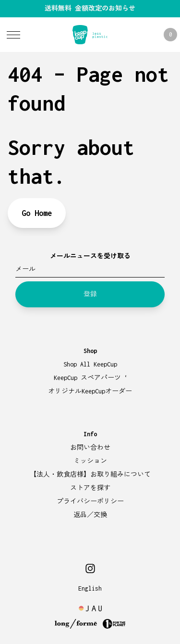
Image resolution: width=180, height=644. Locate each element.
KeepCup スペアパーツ (90, 378)
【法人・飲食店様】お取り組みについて (90, 474)
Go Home (37, 213)
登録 (90, 294)
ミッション (90, 461)
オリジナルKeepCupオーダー (90, 391)
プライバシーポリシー (90, 501)
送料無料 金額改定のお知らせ (90, 8)
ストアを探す (90, 488)
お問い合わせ (90, 448)
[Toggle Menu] (13, 35)
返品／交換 (90, 515)
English (90, 588)
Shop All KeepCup (90, 364)
